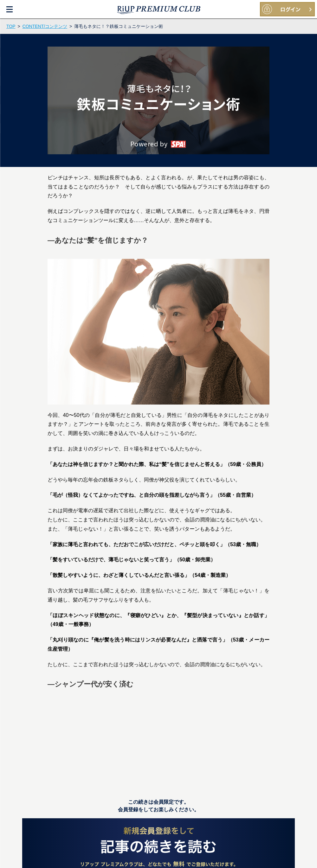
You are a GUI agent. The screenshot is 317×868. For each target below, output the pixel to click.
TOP (11, 26)
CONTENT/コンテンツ (45, 26)
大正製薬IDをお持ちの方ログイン (287, 9)
